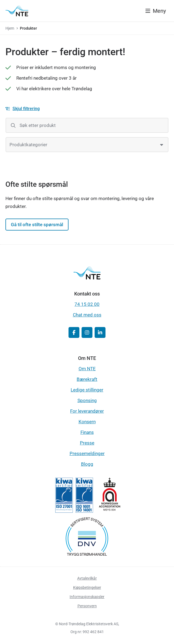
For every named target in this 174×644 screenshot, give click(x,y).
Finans (87, 432)
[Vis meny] (156, 11)
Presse (87, 443)
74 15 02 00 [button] (87, 304)
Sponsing (87, 400)
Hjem (10, 28)
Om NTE (87, 369)
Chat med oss (87, 315)
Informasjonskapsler (87, 597)
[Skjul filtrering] (23, 109)
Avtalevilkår (87, 578)
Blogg (87, 464)
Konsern (87, 422)
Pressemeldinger (87, 453)
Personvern (87, 606)
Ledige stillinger (87, 390)
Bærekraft (87, 379)
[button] (74, 332)
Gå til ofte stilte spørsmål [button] (37, 225)
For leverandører (87, 411)
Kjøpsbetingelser (87, 587)
